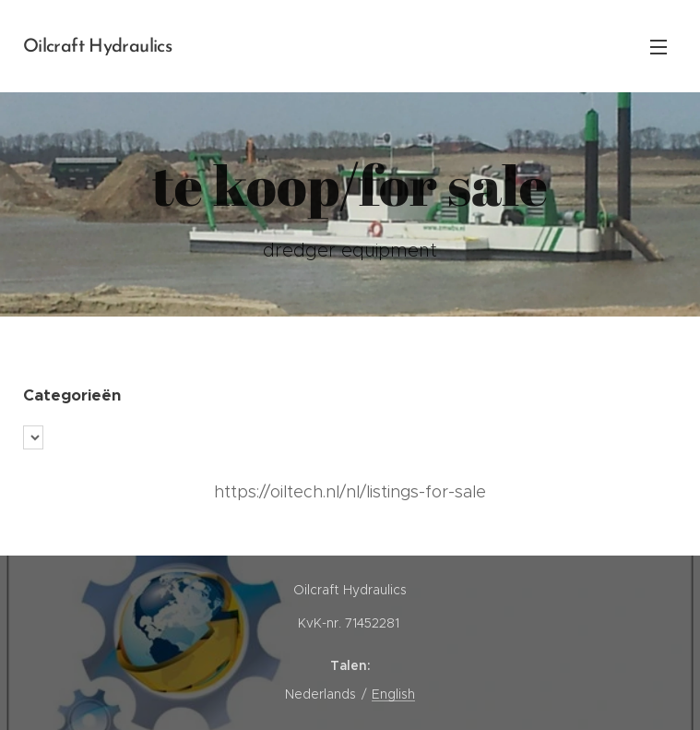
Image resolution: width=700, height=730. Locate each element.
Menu (658, 47)
